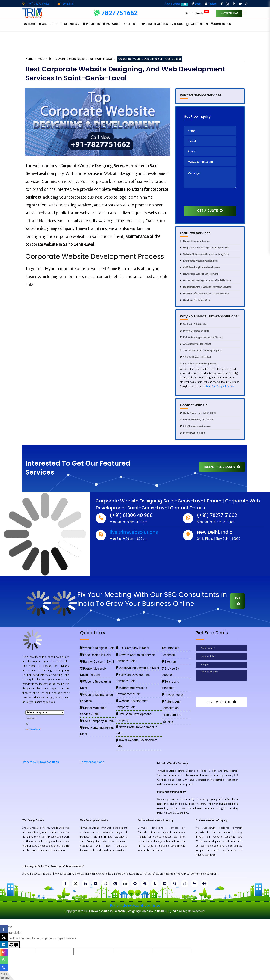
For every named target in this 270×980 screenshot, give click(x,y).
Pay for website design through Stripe (135, 883)
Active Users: (176, 4)
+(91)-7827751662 (36, 4)
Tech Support (169, 685)
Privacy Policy (171, 675)
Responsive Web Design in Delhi (97, 664)
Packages (111, 24)
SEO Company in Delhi (128, 647)
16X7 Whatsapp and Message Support (201, 351)
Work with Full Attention (193, 324)
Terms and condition (174, 669)
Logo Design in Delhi (92, 653)
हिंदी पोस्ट (167, 691)
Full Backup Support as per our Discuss (201, 337)
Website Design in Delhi (93, 647)
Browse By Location (174, 664)
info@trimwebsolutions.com (196, 426)
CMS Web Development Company (134, 680)
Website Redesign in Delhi (94, 669)
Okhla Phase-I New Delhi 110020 (198, 413)
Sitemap (168, 658)
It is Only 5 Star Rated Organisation (199, 364)
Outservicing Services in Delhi (132, 658)
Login (196, 4)
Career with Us (155, 24)
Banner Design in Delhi (93, 658)
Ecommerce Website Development (199, 261)
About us (48, 24)
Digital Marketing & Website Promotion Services (206, 287)
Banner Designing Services (195, 241)
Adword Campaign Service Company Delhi (138, 653)
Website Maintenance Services (97, 675)
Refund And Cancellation (176, 680)
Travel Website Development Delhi (134, 691)
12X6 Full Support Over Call (195, 357)
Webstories (197, 24)
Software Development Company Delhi (136, 664)
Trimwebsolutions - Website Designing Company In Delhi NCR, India (133, 888)
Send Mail (66, 4)
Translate (33, 729)
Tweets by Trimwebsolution (41, 739)
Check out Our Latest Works (195, 300)
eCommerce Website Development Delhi (137, 669)
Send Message (221, 702)
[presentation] (212, 198)
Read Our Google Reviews (220, 386)
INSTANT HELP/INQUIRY (222, 467)
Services (70, 24)
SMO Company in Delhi (93, 685)
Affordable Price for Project (195, 344)
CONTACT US (221, 24)
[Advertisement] (135, 45)
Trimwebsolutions (92, 739)
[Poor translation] (14, 922)
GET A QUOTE (210, 211)
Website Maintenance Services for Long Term (204, 254)
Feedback (167, 653)
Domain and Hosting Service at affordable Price (205, 280)
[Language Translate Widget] (45, 712)
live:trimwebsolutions (192, 433)
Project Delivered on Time (194, 331)
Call (238, 601)
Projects (91, 24)
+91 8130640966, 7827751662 (197, 420)
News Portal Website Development (199, 274)
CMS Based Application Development (200, 267)
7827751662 (230, 13)
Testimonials (169, 647)
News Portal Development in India (134, 685)
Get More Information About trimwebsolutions (205, 294)
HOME (30, 24)
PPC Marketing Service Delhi (96, 691)
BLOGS (177, 24)
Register (211, 4)
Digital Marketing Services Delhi (97, 680)
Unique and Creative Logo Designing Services (204, 248)
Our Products (197, 13)
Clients (131, 24)
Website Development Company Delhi (136, 675)
